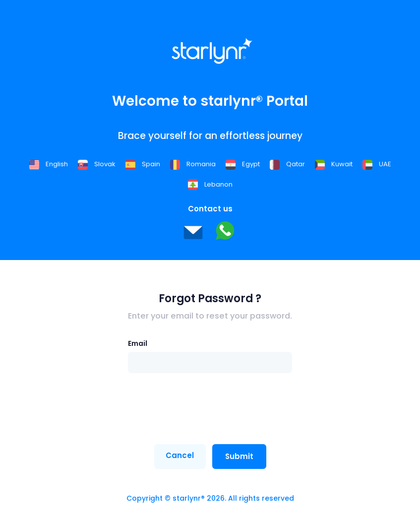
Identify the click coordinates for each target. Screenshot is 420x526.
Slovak (97, 164)
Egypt (243, 164)
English (49, 164)
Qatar (287, 164)
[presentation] (203, 409)
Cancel (180, 455)
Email (138, 343)
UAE (377, 164)
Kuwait (334, 164)
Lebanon (210, 185)
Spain (143, 164)
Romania (193, 164)
